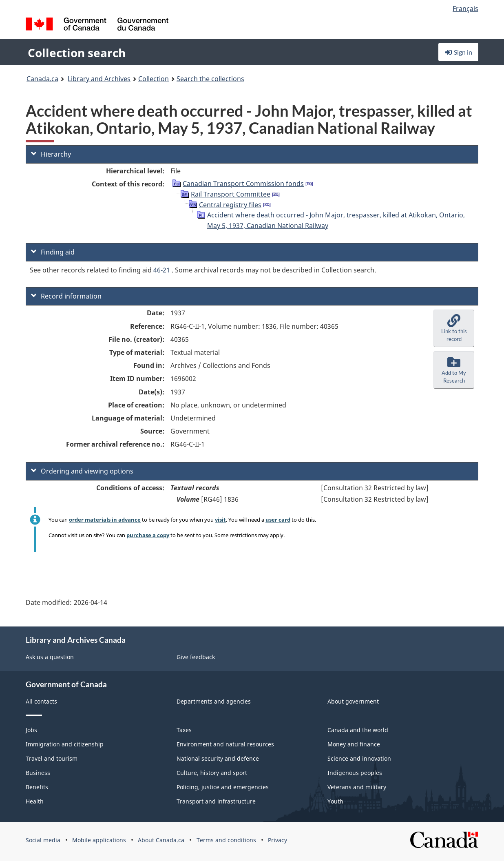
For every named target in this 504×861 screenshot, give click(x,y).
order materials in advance (105, 520)
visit (220, 520)
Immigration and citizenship (65, 744)
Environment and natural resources (225, 744)
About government (353, 701)
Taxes (184, 730)
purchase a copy (148, 535)
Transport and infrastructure (216, 801)
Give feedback (196, 657)
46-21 (162, 270)
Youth (335, 801)
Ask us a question (50, 657)
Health (35, 801)
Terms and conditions (226, 840)
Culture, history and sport (212, 773)
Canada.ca (42, 79)
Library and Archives (99, 79)
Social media (43, 840)
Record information (66, 296)
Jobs (31, 730)
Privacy (277, 840)
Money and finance (354, 744)
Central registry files (230, 205)
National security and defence (218, 758)
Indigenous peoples (355, 773)
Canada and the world (358, 730)
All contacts (41, 701)
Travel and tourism (52, 758)
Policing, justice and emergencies (223, 787)
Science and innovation (359, 758)
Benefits (37, 787)
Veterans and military (357, 787)
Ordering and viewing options (82, 471)
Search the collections (210, 79)
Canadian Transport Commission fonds (243, 184)
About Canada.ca (161, 840)
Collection (154, 79)
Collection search (77, 53)
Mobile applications (99, 840)
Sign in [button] (458, 52)
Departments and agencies (214, 701)
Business (38, 773)
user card (278, 520)
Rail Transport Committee (231, 194)
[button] (454, 328)
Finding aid (53, 252)
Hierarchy (51, 154)
